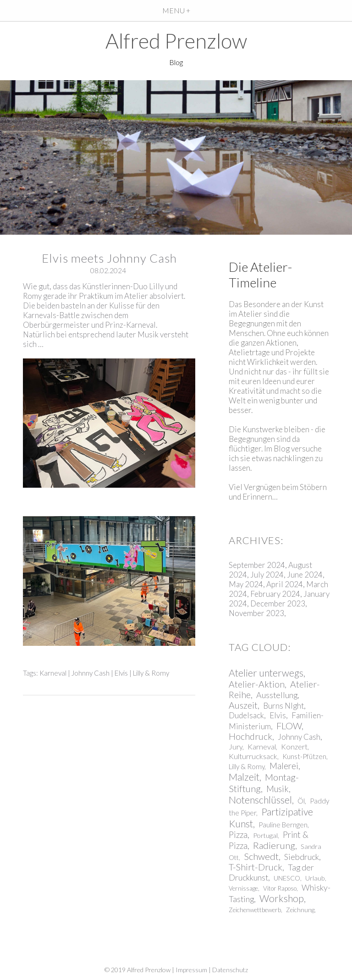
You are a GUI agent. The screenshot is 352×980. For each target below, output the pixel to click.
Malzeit (244, 777)
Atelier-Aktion (257, 684)
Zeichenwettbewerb (255, 910)
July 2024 (267, 575)
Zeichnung (300, 910)
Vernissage (243, 888)
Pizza (238, 835)
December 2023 (278, 603)
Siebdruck (302, 857)
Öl (301, 801)
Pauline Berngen (283, 825)
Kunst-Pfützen (304, 756)
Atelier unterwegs (266, 673)
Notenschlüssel (260, 800)
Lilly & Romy (151, 673)
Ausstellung (277, 695)
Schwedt (261, 856)
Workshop (282, 898)
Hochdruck (250, 736)
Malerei (284, 766)
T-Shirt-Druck (256, 867)
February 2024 (275, 594)
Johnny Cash (91, 673)
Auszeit (243, 705)
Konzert (294, 746)
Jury (236, 746)
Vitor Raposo (280, 888)
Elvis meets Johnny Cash (109, 258)
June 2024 (305, 575)
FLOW (289, 726)
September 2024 (257, 565)
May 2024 (246, 584)
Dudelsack (246, 715)
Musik (278, 789)
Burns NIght (283, 706)
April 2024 (285, 584)
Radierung (274, 845)
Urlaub (315, 878)
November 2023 (256, 613)
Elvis (121, 673)
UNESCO (287, 878)
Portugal (265, 835)
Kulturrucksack (253, 756)
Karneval (53, 673)
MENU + (176, 10)
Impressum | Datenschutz (212, 970)
